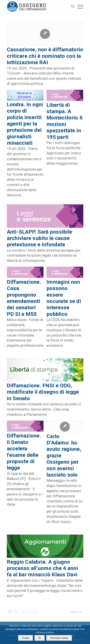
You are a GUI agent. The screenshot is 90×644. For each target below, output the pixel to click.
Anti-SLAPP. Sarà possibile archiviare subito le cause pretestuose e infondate (40, 238)
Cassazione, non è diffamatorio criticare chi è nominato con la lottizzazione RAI (45, 56)
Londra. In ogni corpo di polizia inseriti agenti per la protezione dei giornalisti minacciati (25, 124)
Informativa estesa (59, 638)
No (40, 638)
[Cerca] (71, 7)
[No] (86, 633)
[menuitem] (71, 7)
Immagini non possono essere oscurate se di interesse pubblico (64, 298)
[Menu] (79, 7)
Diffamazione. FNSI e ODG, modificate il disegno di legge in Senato (43, 392)
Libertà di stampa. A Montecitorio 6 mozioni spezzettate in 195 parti (64, 121)
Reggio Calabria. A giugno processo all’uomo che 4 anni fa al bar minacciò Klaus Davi (42, 568)
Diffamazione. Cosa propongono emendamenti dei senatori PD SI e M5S (24, 298)
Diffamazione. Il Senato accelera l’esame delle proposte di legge (24, 452)
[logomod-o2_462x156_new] (37, 7)
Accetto (25, 638)
